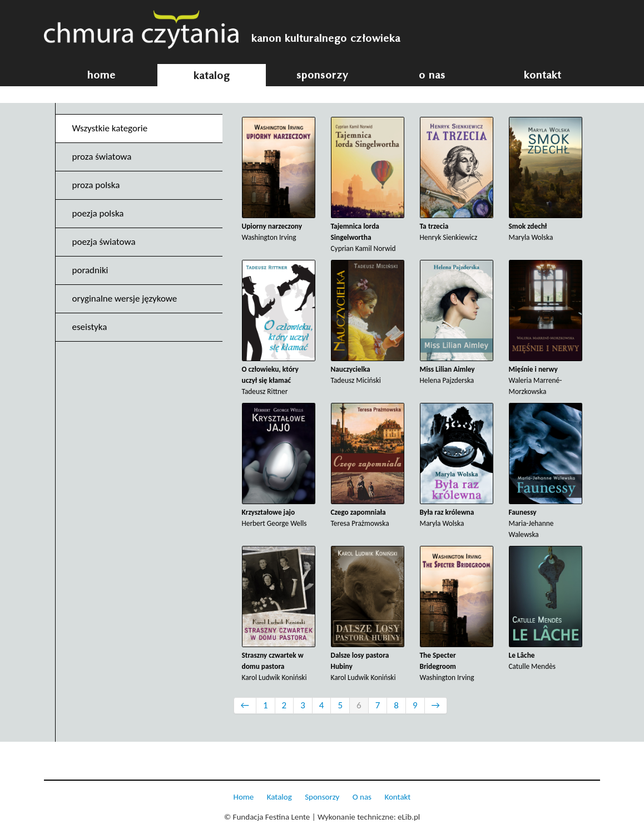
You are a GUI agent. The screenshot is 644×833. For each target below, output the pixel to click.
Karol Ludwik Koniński (279, 614)
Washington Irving (279, 179)
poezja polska (98, 213)
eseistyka (90, 327)
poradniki (90, 270)
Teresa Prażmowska (368, 465)
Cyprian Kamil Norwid (368, 185)
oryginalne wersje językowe (125, 299)
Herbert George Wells (279, 465)
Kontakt (397, 797)
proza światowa (102, 157)
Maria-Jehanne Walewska (546, 471)
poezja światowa (104, 242)
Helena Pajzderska (457, 322)
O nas (362, 797)
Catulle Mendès (546, 608)
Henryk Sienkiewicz (457, 179)
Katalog (279, 797)
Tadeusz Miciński (368, 322)
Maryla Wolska (546, 179)
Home (244, 797)
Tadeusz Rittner (279, 328)
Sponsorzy (322, 797)
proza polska (96, 185)
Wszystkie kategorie (110, 128)
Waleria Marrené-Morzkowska (546, 328)
